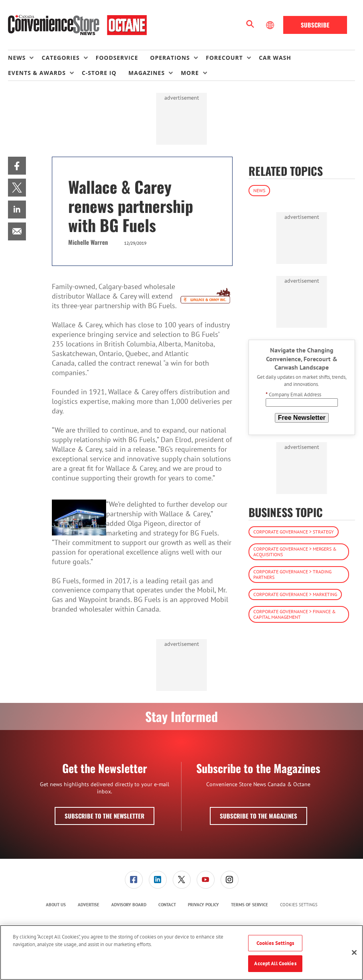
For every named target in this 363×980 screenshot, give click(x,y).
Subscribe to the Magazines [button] (258, 816)
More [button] (190, 73)
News (259, 190)
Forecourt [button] (224, 58)
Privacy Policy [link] (203, 905)
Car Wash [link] (275, 58)
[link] (17, 166)
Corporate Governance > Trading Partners (292, 574)
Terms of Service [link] (250, 905)
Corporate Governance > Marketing (295, 594)
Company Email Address (293, 395)
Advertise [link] (89, 905)
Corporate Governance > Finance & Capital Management (295, 614)
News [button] (17, 58)
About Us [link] (56, 905)
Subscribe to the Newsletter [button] (105, 816)
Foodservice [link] (117, 58)
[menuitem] (25, 58)
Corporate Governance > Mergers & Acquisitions (295, 552)
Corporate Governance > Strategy (294, 532)
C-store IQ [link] (99, 73)
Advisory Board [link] (129, 905)
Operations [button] (170, 58)
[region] (181, 952)
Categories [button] (60, 58)
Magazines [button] (147, 73)
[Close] (354, 952)
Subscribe (315, 25)
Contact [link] (167, 905)
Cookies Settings (299, 905)
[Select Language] (271, 25)
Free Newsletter (302, 418)
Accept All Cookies (275, 963)
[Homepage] (77, 25)
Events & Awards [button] (37, 73)
